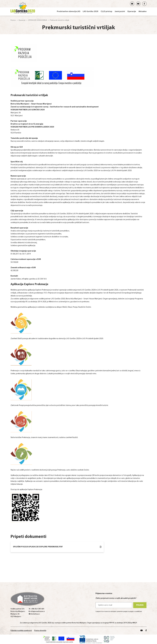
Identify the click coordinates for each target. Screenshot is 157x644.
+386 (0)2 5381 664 (36, 609)
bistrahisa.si (34, 614)
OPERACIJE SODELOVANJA (38, 20)
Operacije (132, 12)
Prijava (140, 605)
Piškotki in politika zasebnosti (21, 631)
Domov (13, 20)
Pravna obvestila (40, 631)
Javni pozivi (120, 12)
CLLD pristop (106, 12)
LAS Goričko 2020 (91, 12)
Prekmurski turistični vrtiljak (59, 20)
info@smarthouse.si (37, 611)
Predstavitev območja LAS (69, 12)
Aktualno (143, 12)
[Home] (23, 7)
